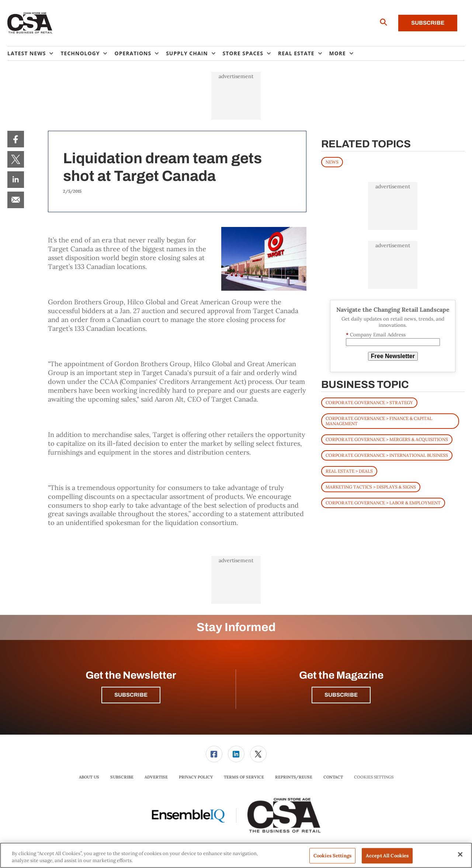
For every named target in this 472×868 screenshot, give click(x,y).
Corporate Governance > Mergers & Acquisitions (387, 439)
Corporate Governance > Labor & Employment (383, 503)
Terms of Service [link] (244, 777)
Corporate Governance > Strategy (369, 402)
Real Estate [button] (296, 53)
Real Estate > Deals (349, 471)
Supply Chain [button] (187, 53)
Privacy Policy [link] (196, 777)
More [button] (338, 53)
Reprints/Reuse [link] (294, 777)
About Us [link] (89, 777)
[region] (236, 855)
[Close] (460, 854)
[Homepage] (30, 23)
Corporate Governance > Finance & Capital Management (379, 421)
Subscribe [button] (131, 695)
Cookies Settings (374, 777)
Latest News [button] (27, 53)
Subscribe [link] (122, 777)
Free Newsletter (393, 356)
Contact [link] (333, 777)
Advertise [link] (156, 777)
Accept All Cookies (387, 856)
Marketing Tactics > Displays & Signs (371, 487)
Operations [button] (133, 53)
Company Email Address (376, 335)
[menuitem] (34, 53)
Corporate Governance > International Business (387, 455)
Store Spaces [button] (243, 53)
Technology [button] (80, 53)
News (332, 162)
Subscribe (428, 23)
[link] (16, 139)
